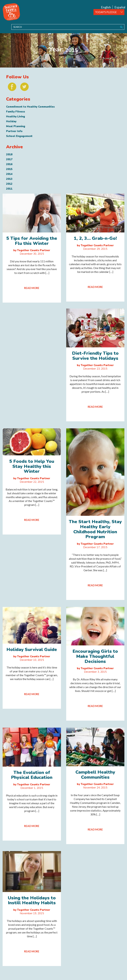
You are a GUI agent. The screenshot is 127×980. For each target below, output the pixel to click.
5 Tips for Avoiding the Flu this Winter (32, 241)
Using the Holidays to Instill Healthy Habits (32, 900)
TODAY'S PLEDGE (106, 12)
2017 (9, 159)
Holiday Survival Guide (32, 650)
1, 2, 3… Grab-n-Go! (95, 238)
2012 (9, 184)
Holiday (11, 121)
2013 (9, 179)
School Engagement (19, 136)
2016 (9, 164)
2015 (9, 169)
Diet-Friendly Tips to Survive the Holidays (95, 356)
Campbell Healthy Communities (95, 775)
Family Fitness (16, 112)
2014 (9, 174)
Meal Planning (16, 126)
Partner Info (14, 131)
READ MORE (32, 288)
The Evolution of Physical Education (32, 775)
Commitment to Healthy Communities (30, 107)
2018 (9, 154)
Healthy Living (16, 116)
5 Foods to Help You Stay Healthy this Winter (32, 466)
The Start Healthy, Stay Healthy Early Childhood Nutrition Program (95, 529)
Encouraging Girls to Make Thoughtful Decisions (95, 656)
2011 (9, 189)
